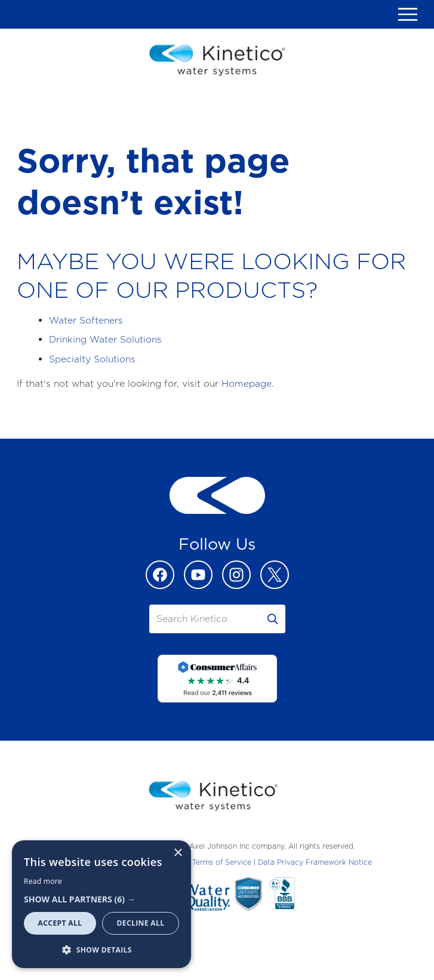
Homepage (247, 383)
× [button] (178, 853)
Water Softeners (86, 320)
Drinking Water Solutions (105, 339)
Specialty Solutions (92, 359)
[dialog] (101, 904)
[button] (101, 899)
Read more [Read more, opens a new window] (43, 881)
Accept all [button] (60, 923)
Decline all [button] (141, 923)
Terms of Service (222, 862)
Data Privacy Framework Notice (315, 862)
